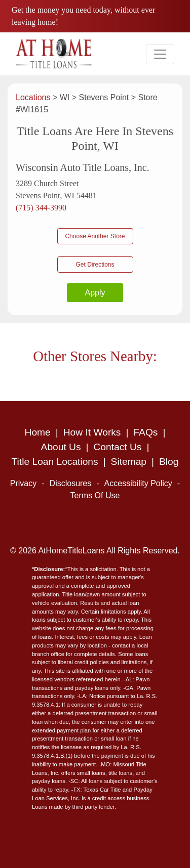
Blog (169, 462)
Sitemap (129, 462)
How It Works (92, 432)
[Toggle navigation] (160, 54)
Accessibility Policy (138, 483)
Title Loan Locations (55, 462)
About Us (61, 447)
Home (38, 432)
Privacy (23, 483)
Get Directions (95, 265)
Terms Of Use (95, 495)
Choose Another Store (95, 236)
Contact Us (118, 447)
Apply (95, 293)
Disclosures (71, 483)
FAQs (145, 432)
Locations (34, 97)
